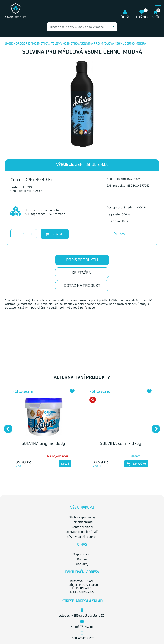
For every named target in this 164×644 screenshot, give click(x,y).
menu (158, 4)
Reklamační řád (82, 522)
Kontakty (82, 564)
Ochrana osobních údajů (82, 532)
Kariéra (82, 559)
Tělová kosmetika (65, 44)
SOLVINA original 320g (43, 444)
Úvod (9, 44)
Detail (65, 464)
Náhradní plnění (82, 527)
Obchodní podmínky (82, 517)
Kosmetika (40, 44)
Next (154, 427)
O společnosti (82, 554)
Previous (6, 427)
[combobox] (82, 27)
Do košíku (55, 234)
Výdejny (120, 233)
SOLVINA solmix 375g (121, 444)
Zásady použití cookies (82, 537)
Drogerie (23, 44)
